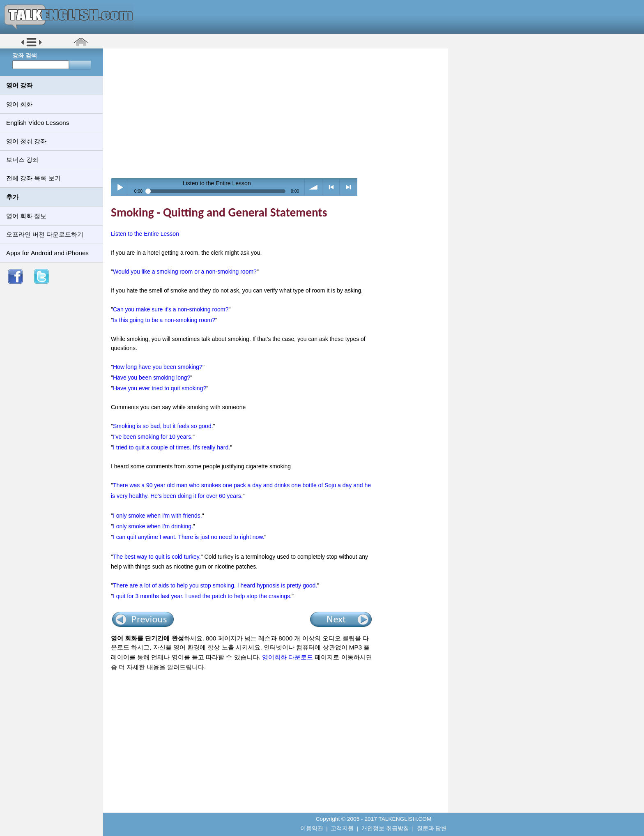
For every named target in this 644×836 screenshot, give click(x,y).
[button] (31, 46)
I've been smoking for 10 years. (153, 437)
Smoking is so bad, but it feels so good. (163, 426)
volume (314, 187)
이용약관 (312, 828)
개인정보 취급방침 (385, 828)
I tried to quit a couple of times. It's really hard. (171, 447)
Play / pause (120, 187)
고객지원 (342, 828)
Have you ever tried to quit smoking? (160, 388)
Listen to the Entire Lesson (145, 234)
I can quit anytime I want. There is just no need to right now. (189, 537)
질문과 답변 (432, 828)
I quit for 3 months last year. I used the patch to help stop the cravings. (202, 596)
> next (348, 187)
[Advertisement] (278, 113)
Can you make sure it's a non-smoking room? (171, 309)
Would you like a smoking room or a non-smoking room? (185, 272)
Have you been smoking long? (152, 378)
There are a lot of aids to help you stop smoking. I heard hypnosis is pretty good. (215, 585)
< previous (331, 187)
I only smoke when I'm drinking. (153, 526)
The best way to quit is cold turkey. (157, 557)
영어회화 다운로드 (287, 657)
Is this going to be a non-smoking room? (164, 320)
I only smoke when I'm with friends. (158, 516)
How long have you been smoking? (158, 367)
